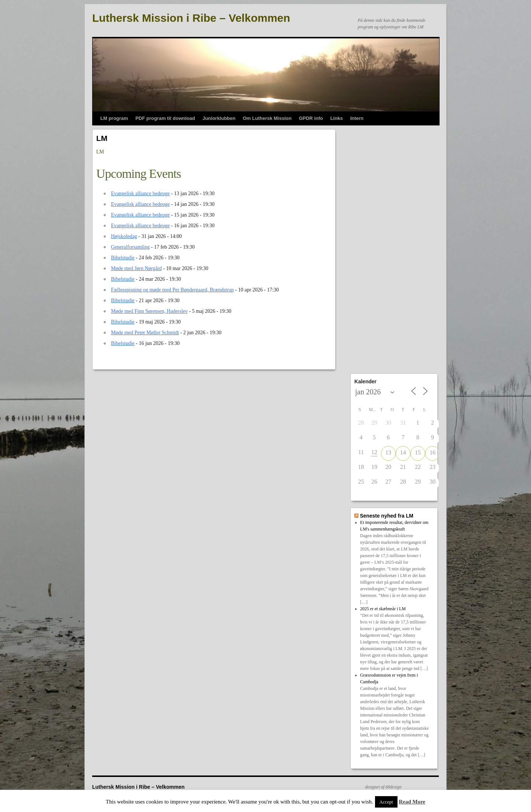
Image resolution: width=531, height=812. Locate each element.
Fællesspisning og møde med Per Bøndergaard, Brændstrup (172, 290)
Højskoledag (124, 236)
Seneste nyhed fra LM (387, 516)
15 (418, 452)
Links (337, 118)
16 (433, 452)
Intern (357, 118)
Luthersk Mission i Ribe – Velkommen (191, 18)
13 (388, 452)
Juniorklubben (219, 118)
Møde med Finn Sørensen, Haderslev (149, 311)
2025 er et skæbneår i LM (383, 609)
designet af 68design (383, 787)
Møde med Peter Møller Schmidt (145, 333)
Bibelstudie (123, 258)
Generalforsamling (130, 247)
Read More (412, 802)
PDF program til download (165, 118)
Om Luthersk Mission (267, 118)
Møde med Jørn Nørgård (136, 268)
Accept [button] (386, 802)
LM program (114, 118)
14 (403, 452)
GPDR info (311, 118)
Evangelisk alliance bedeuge (140, 194)
